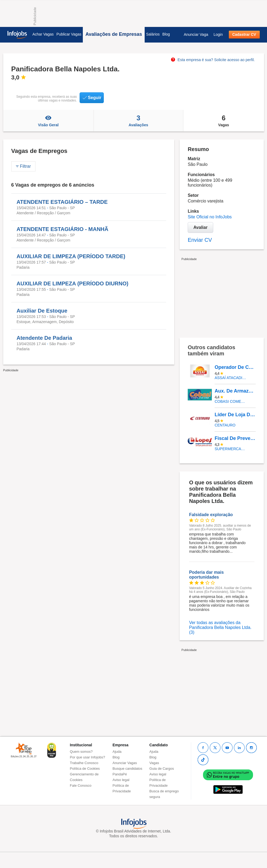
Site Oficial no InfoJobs (210, 217)
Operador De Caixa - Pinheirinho (235, 367)
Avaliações (138, 121)
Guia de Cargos (162, 769)
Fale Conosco (81, 785)
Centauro (225, 425)
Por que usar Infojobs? (88, 757)
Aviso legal (121, 780)
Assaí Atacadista (231, 378)
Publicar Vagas (69, 34)
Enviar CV (200, 240)
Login (218, 34)
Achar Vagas (43, 34)
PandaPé (120, 774)
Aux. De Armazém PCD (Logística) (235, 391)
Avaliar (200, 227)
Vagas (224, 121)
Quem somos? (81, 752)
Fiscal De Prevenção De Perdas (235, 438)
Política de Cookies (85, 769)
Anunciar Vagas (125, 763)
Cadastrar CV (244, 34)
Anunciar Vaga (196, 34)
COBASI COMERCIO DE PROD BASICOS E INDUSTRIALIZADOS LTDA (231, 401)
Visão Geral (48, 121)
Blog (166, 34)
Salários (153, 34)
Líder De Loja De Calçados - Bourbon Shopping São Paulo (235, 415)
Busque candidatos (128, 769)
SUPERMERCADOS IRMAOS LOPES (231, 449)
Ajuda (117, 752)
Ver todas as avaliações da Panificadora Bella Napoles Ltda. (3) (220, 627)
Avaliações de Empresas (114, 34)
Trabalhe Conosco (84, 763)
